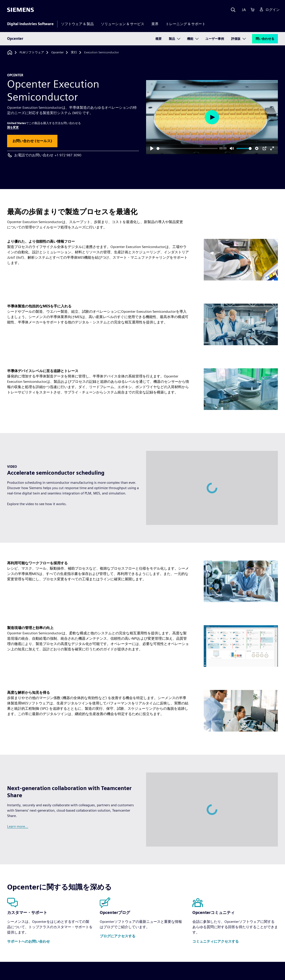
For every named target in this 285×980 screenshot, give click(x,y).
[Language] (243, 10)
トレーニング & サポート (186, 24)
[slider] (187, 148)
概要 (159, 39)
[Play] (152, 148)
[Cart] (252, 10)
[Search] (233, 10)
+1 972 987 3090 (68, 155)
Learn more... (18, 826)
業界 (155, 24)
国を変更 (13, 127)
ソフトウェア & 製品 (77, 24)
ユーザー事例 (215, 39)
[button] (32, 141)
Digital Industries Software (30, 24)
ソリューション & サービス (123, 24)
